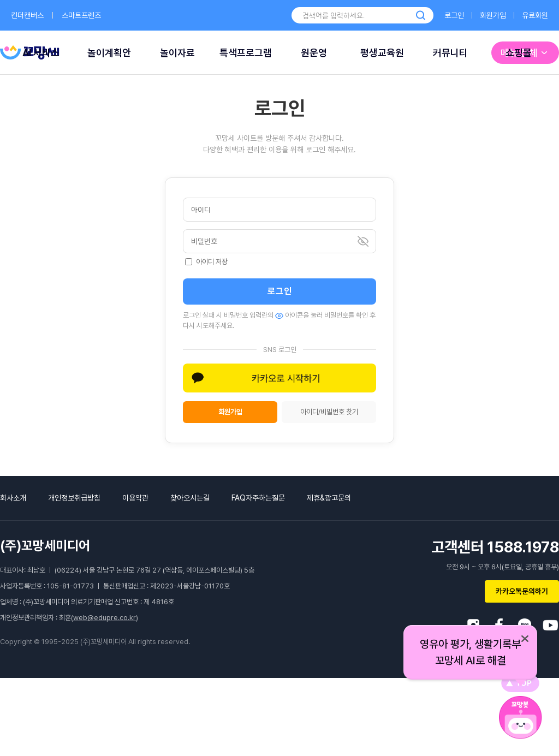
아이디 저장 (206, 262)
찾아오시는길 (190, 498)
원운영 (314, 53)
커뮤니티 (450, 53)
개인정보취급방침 (74, 498)
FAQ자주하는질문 (258, 498)
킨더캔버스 (27, 15)
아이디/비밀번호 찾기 (329, 412)
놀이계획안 (109, 53)
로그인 (454, 15)
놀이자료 (177, 53)
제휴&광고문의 (329, 498)
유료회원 (535, 15)
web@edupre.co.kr (105, 618)
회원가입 (493, 15)
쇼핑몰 (519, 53)
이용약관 (135, 498)
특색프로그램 (246, 53)
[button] (279, 378)
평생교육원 (382, 53)
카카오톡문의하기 (522, 591)
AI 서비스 (41, 53)
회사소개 (13, 498)
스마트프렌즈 (81, 15)
